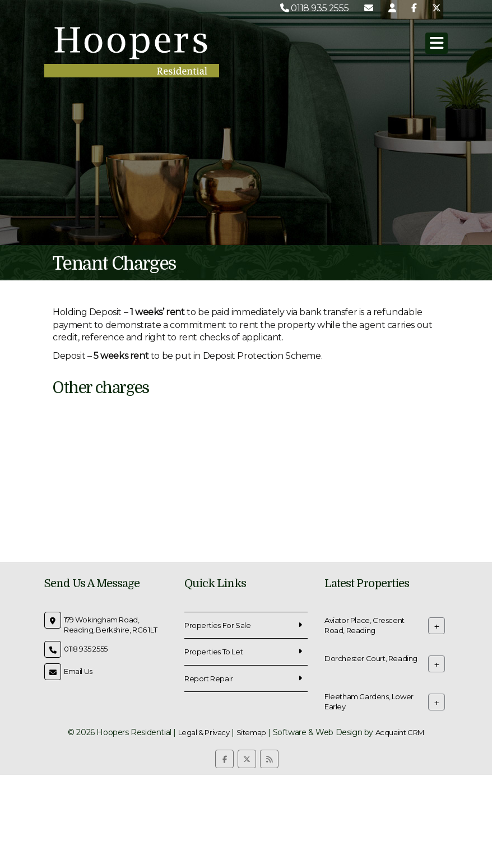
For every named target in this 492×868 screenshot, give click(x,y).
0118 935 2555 (314, 8)
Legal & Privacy (204, 732)
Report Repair (209, 678)
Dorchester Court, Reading (371, 658)
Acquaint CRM (400, 732)
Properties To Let (213, 652)
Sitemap (251, 732)
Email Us (78, 671)
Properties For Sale (217, 625)
